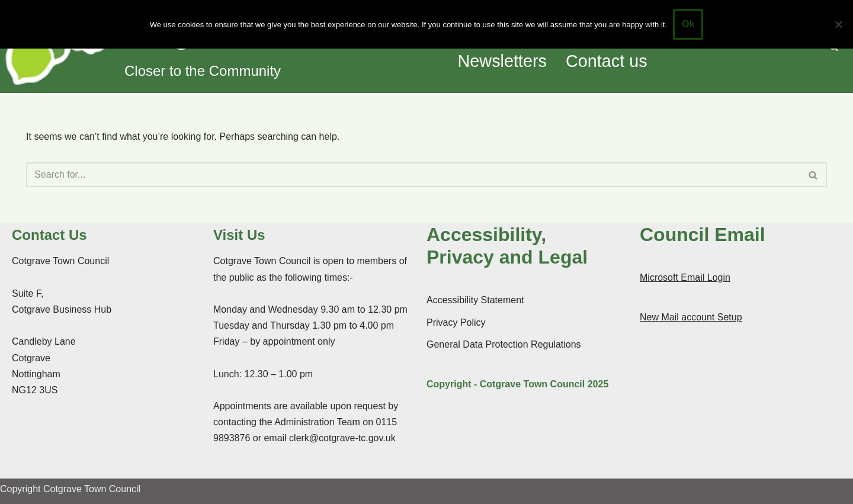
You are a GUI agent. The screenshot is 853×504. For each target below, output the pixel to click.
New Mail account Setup (691, 317)
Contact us (607, 61)
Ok (688, 24)
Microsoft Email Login (685, 277)
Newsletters (502, 61)
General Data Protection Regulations (504, 344)
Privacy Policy (456, 322)
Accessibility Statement (475, 300)
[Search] (413, 175)
